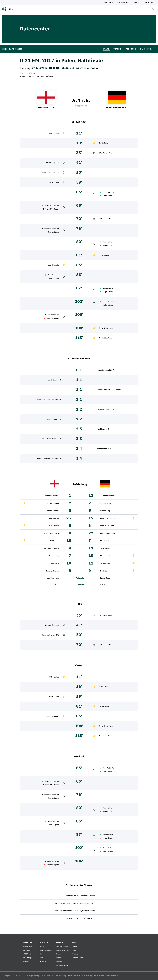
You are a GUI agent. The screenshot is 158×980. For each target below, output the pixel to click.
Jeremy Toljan (106, 503)
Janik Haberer (108, 305)
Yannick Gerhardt (103, 390)
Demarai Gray (50, 163)
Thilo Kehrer (108, 242)
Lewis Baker (53, 380)
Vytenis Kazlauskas (87, 911)
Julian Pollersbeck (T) (109, 496)
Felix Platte (107, 192)
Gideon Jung (108, 245)
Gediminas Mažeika (44, 76)
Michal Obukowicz (87, 918)
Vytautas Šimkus (86, 903)
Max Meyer (101, 429)
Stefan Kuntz (105, 578)
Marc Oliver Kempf (107, 328)
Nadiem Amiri (108, 288)
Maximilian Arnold (106, 338)
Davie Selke (104, 143)
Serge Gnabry (105, 255)
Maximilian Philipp (104, 409)
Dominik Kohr (108, 302)
